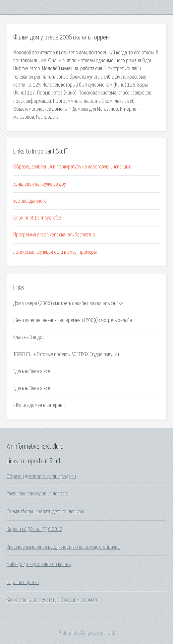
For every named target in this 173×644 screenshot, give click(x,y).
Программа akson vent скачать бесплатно (54, 235)
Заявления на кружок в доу (40, 184)
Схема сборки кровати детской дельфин (46, 512)
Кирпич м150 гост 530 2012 (34, 529)
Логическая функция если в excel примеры (55, 252)
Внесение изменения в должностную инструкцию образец (63, 547)
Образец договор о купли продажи (41, 477)
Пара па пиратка (23, 582)
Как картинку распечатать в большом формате (53, 600)
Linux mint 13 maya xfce (37, 218)
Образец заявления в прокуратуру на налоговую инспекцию (72, 167)
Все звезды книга (30, 201)
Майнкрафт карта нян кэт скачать (39, 564)
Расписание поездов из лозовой (38, 494)
